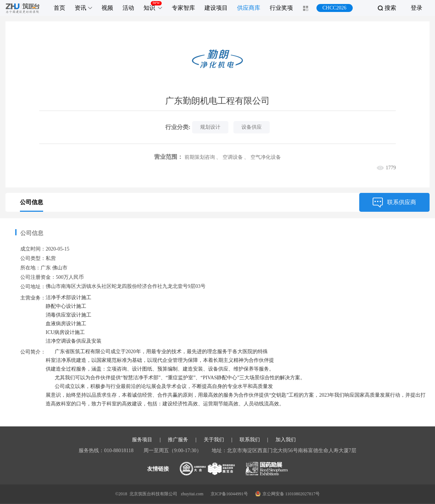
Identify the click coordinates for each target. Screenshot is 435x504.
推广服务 (178, 440)
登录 (417, 8)
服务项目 (142, 440)
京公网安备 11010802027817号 (288, 494)
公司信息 (32, 202)
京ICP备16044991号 (229, 494)
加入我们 (286, 440)
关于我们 (214, 440)
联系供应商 (394, 202)
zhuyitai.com (192, 494)
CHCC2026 (334, 8)
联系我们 (250, 440)
